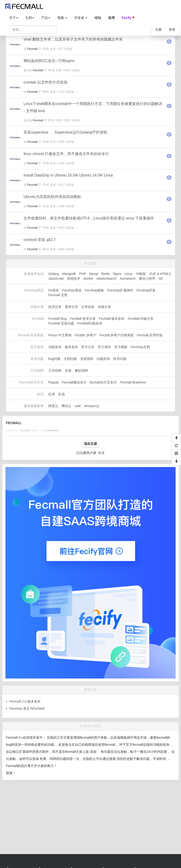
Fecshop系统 (72, 290)
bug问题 (54, 359)
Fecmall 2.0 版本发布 (25, 701)
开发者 (81, 18)
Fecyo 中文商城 (60, 335)
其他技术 (74, 278)
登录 (172, 29)
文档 (30, 18)
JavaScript (56, 278)
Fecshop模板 (95, 290)
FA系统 (54, 290)
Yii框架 (141, 274)
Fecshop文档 (140, 347)
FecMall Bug (58, 319)
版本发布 (71, 347)
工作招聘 (55, 371)
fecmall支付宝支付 (103, 382)
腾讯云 (66, 406)
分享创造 (88, 307)
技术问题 (120, 359)
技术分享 (55, 307)
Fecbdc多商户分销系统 (117, 335)
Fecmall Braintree (133, 382)
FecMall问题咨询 (90, 323)
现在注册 (90, 444)
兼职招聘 (81, 371)
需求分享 (71, 307)
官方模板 (121, 347)
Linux (129, 274)
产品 (46, 18)
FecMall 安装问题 (61, 323)
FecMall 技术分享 (83, 319)
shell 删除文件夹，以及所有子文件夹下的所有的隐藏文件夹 (73, 39)
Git (161, 278)
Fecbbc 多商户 (86, 335)
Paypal (53, 382)
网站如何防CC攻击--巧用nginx (49, 61)
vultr (78, 406)
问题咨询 (103, 359)
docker (88, 278)
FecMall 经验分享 (141, 319)
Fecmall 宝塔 (58, 295)
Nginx (117, 274)
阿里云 (53, 406)
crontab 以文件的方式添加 (45, 82)
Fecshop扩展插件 (120, 290)
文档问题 (70, 359)
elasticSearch (107, 278)
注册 (158, 29)
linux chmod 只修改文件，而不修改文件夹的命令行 (66, 154)
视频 (62, 18)
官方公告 (88, 347)
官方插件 (104, 347)
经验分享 (104, 307)
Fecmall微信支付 (74, 382)
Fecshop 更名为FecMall (27, 708)
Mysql (94, 274)
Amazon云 (92, 406)
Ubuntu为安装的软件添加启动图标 (52, 197)
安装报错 (87, 359)
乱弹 (52, 394)
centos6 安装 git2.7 (40, 240)
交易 (68, 371)
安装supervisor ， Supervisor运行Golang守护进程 (65, 132)
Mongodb (69, 274)
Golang (54, 274)
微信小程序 (147, 278)
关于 (14, 18)
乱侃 (62, 394)
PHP (83, 274)
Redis (105, 274)
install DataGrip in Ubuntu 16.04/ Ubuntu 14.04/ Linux (68, 175)
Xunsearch (128, 278)
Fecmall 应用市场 (150, 335)
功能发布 (55, 347)
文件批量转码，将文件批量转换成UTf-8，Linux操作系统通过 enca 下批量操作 (89, 218)
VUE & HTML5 (160, 274)
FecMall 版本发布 (112, 319)
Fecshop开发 (146, 290)
